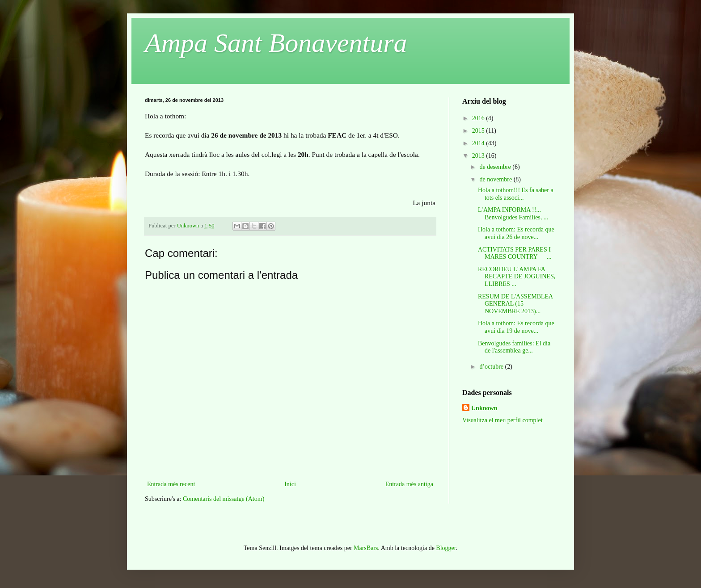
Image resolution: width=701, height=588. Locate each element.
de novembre (496, 179)
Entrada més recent (171, 484)
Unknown (484, 408)
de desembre (496, 167)
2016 (479, 118)
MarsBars (366, 548)
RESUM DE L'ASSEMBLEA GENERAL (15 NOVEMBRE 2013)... (515, 304)
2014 (479, 143)
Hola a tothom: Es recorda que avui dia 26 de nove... (516, 233)
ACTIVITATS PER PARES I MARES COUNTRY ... (515, 253)
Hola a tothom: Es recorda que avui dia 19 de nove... (516, 327)
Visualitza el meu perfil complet (503, 420)
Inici (290, 484)
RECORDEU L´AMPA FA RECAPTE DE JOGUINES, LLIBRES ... (517, 277)
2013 (479, 156)
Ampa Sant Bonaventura (276, 43)
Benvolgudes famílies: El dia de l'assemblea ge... (514, 347)
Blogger (446, 548)
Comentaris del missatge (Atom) (224, 499)
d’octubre (492, 367)
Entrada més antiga (409, 484)
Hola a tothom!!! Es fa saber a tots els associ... (516, 194)
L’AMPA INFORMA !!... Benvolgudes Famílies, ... (513, 214)
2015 (479, 131)
